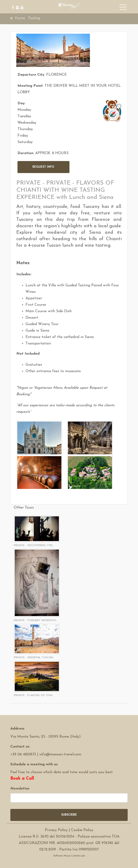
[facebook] (12, 4)
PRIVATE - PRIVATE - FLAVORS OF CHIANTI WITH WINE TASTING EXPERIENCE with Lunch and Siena (65, 190)
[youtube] (21, 4)
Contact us (20, 747)
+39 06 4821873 (23, 754)
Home (20, 18)
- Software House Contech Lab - (69, 856)
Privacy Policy (56, 830)
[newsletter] (69, 798)
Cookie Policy (82, 830)
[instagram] (17, 4)
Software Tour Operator (69, 862)
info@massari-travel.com (60, 754)
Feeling (34, 18)
